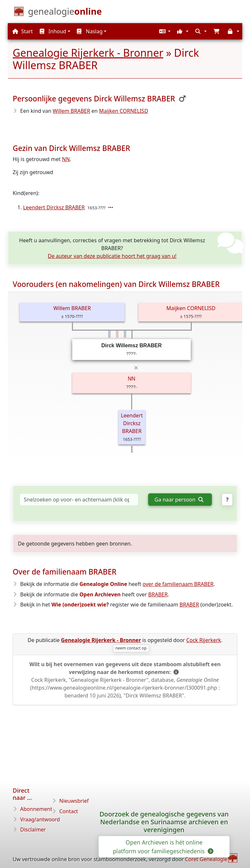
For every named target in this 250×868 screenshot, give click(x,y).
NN (66, 159)
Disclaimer (33, 830)
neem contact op (131, 648)
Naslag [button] (90, 31)
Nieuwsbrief (74, 801)
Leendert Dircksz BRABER (54, 207)
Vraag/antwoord (40, 819)
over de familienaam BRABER (178, 584)
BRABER (158, 594)
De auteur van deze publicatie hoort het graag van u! (112, 256)
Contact (69, 811)
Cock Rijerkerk (204, 640)
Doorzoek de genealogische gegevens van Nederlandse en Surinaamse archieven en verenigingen (164, 822)
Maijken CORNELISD (124, 111)
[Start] (65, 13)
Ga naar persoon (179, 500)
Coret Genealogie (206, 859)
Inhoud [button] (53, 31)
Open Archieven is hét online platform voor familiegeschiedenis (163, 846)
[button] (164, 31)
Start (23, 31)
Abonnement (36, 809)
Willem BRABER (71, 111)
